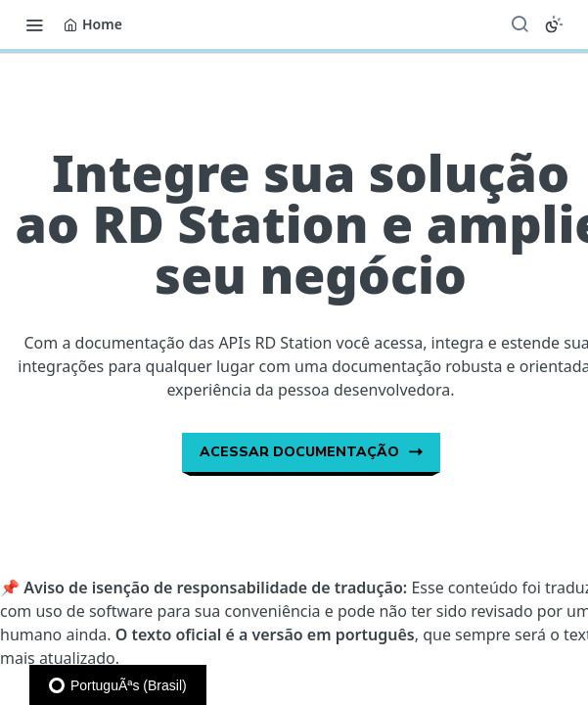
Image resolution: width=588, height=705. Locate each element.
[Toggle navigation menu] (34, 24)
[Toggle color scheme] (554, 24)
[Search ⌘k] (520, 24)
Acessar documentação (311, 452)
